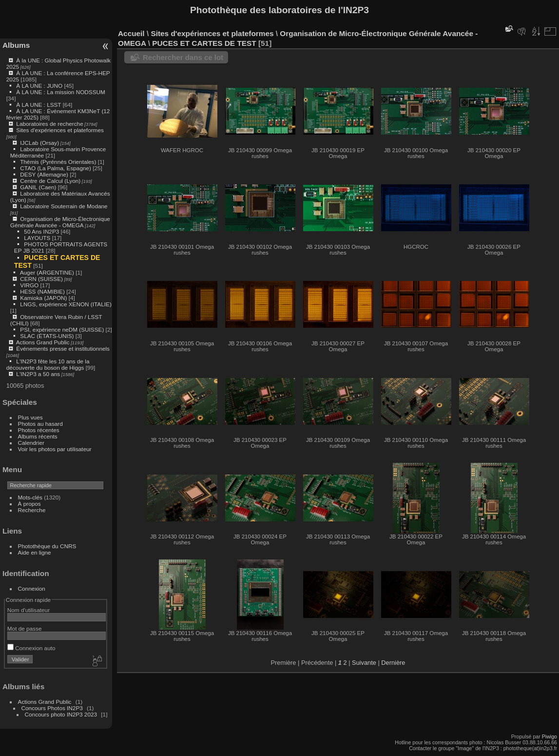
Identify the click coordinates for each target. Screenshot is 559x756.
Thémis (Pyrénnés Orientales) (58, 162)
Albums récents (38, 436)
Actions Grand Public (43, 342)
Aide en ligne (35, 552)
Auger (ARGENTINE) (47, 272)
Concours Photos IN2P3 (52, 708)
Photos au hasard (40, 424)
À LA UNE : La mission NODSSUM (60, 92)
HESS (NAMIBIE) (42, 291)
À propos (29, 504)
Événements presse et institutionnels (63, 348)
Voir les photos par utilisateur (55, 449)
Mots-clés (30, 497)
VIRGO (29, 285)
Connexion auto (31, 648)
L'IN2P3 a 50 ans (38, 374)
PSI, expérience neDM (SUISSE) (62, 329)
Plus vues (30, 417)
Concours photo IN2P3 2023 (61, 714)
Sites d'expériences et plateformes (60, 130)
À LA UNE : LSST (39, 105)
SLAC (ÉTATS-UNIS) (47, 336)
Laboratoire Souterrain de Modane (64, 206)
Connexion (32, 588)
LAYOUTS (37, 238)
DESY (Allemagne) (44, 174)
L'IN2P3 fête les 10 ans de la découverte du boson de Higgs (48, 364)
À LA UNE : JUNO (40, 86)
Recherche (32, 510)
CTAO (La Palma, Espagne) (56, 168)
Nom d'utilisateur (29, 610)
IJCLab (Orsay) (39, 143)
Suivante (364, 663)
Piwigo (549, 736)
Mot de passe (25, 628)
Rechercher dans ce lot (183, 57)
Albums (16, 45)
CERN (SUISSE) (41, 279)
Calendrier (31, 443)
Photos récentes (39, 430)
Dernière (393, 663)
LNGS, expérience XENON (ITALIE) (66, 304)
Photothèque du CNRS (47, 546)
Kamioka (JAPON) (43, 298)
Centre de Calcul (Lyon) (50, 181)
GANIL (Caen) (38, 187)
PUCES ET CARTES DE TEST (204, 43)
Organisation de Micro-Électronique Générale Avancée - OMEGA (60, 222)
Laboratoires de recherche (49, 124)
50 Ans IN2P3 (42, 231)
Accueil (131, 33)
